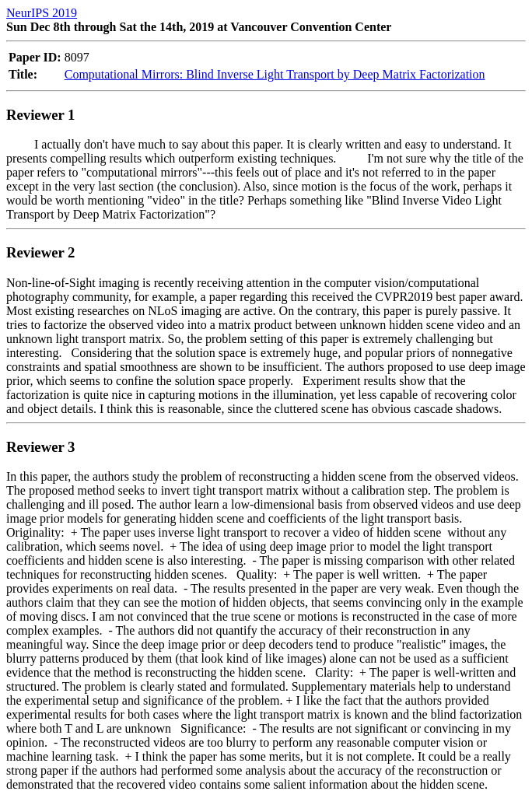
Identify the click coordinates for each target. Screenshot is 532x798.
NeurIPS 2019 (42, 13)
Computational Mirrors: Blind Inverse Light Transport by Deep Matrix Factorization (275, 74)
